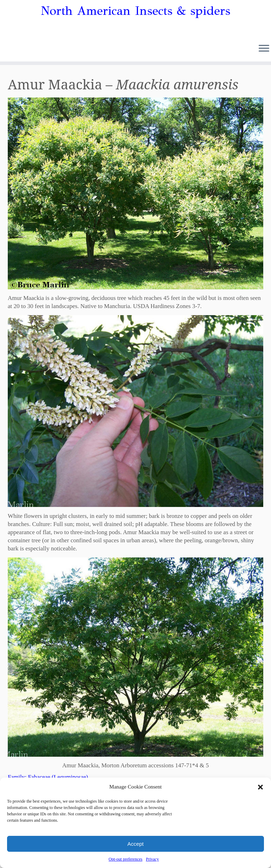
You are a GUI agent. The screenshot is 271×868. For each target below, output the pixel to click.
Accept (135, 844)
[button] (260, 787)
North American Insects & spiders (136, 11)
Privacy (152, 859)
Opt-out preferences (126, 859)
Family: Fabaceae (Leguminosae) (48, 777)
